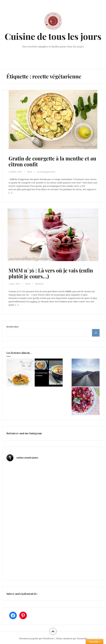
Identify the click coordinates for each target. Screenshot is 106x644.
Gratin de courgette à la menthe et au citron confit (50, 161)
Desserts (39, 283)
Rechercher (13, 326)
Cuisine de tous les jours (53, 36)
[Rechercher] (96, 333)
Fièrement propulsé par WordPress (36, 638)
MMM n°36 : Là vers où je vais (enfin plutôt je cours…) (52, 273)
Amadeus (68, 638)
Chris (30, 172)
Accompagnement (46, 172)
